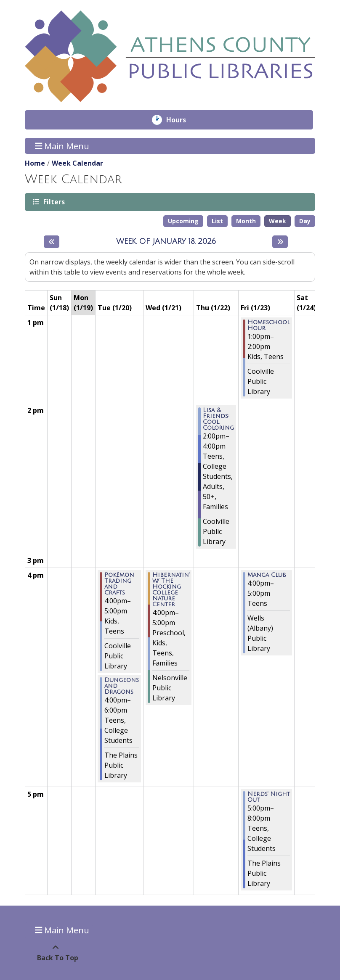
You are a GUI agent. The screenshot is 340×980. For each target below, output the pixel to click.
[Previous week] (52, 242)
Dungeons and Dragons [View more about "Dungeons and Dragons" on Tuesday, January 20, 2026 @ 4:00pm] (122, 686)
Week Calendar (77, 163)
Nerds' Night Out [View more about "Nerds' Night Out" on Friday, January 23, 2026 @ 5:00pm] (269, 797)
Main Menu (62, 146)
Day (305, 221)
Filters (53, 202)
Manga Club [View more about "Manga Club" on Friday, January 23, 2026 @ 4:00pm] (267, 575)
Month (246, 221)
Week (278, 221)
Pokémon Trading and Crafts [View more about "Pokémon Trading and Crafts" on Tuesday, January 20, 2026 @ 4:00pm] (119, 584)
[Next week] (280, 242)
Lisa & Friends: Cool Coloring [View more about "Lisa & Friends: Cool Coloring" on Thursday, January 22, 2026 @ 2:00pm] (218, 419)
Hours (182, 120)
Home (35, 163)
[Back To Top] (55, 953)
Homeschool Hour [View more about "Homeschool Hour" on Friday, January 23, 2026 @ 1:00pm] (269, 325)
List (217, 221)
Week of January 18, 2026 (166, 241)
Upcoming (183, 221)
